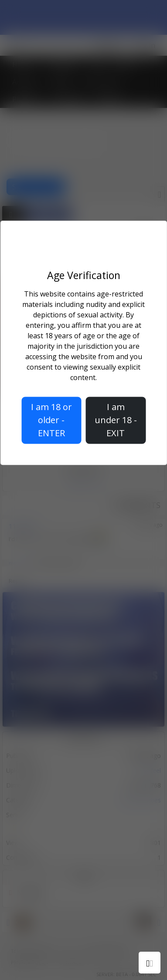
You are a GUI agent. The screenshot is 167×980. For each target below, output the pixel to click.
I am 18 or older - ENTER (51, 420)
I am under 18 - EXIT (116, 420)
